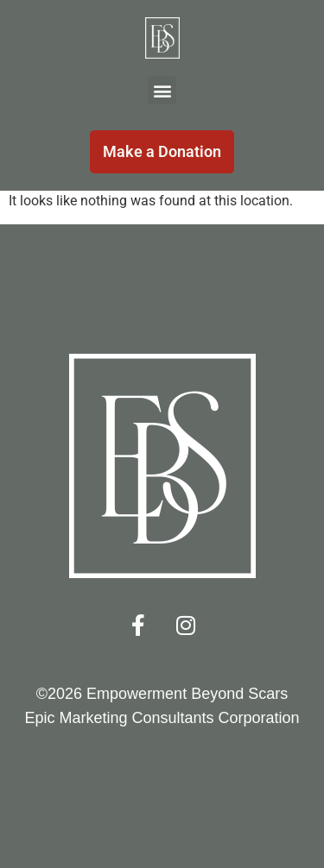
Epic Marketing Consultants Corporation (162, 718)
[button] (162, 90)
